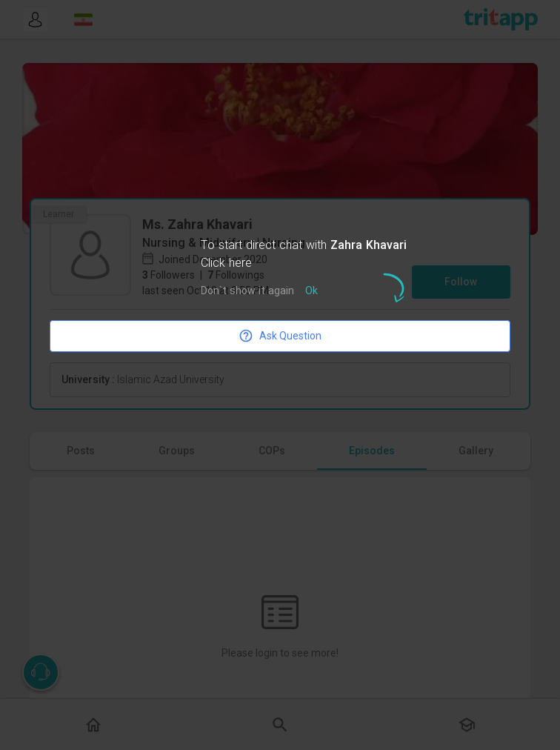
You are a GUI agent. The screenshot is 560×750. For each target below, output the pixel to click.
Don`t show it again (247, 292)
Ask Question (280, 336)
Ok (311, 292)
